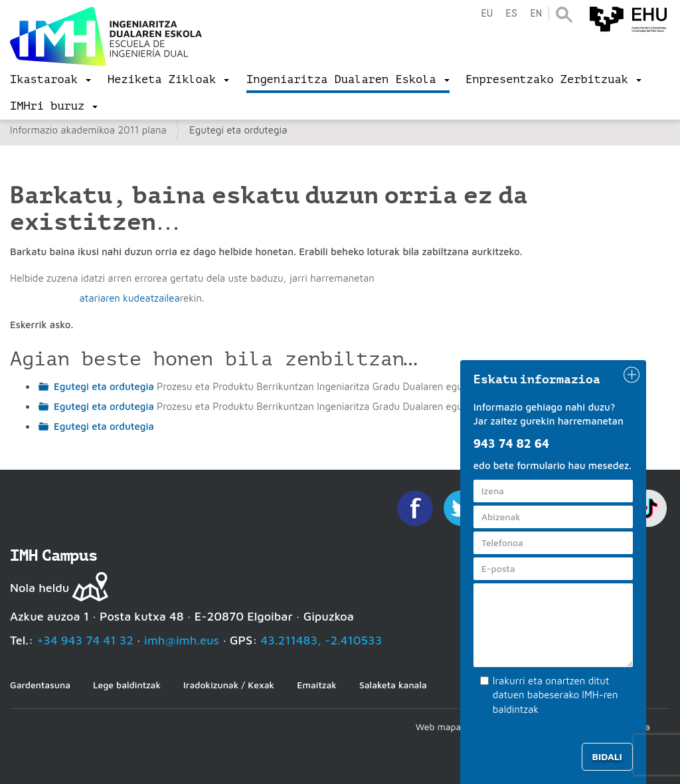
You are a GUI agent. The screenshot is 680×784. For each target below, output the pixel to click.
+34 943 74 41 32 (85, 640)
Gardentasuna (40, 685)
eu (487, 14)
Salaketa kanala (393, 685)
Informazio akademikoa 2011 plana (88, 130)
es (511, 14)
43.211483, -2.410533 (322, 640)
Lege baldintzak (127, 685)
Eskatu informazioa (537, 379)
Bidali (607, 756)
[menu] (50, 80)
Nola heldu (40, 588)
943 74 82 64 (511, 443)
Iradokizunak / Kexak (229, 685)
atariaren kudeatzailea (129, 298)
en (536, 14)
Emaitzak (317, 685)
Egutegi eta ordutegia (104, 386)
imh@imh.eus (182, 640)
